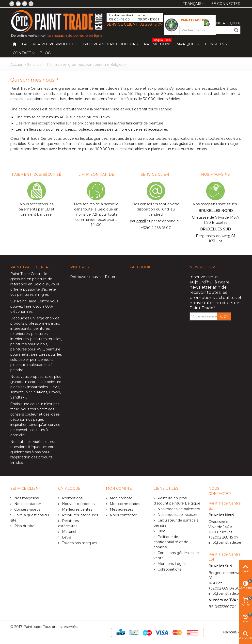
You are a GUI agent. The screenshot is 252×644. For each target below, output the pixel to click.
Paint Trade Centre (26, 274)
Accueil (16, 65)
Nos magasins (26, 498)
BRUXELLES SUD (215, 229)
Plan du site (24, 526)
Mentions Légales (172, 564)
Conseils (215, 44)
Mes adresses (121, 509)
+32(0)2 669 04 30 (224, 588)
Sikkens (41, 392)
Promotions (158, 43)
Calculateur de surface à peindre (176, 523)
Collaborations (169, 569)
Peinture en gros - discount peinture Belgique (177, 501)
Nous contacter (27, 504)
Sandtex (17, 397)
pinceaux (18, 365)
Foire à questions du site (30, 518)
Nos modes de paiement (179, 509)
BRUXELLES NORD (216, 211)
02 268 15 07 (151, 24)
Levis (55, 387)
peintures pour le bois (29, 344)
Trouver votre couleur (109, 44)
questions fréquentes (29, 447)
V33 (29, 392)
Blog (45, 53)
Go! (224, 316)
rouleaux (35, 365)
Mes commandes (124, 504)
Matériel (69, 532)
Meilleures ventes (77, 509)
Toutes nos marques (79, 543)
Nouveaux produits (78, 504)
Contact (22, 53)
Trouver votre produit (48, 44)
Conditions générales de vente (176, 555)
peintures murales (46, 339)
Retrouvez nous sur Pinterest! (96, 277)
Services (34, 65)
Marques (187, 44)
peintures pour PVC (27, 349)
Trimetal (17, 392)
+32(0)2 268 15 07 (156, 228)
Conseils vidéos (27, 509)
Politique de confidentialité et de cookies (171, 542)
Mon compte (121, 498)
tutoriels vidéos (31, 442)
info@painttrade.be (225, 542)
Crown (55, 392)
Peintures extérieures (68, 523)
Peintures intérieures (79, 515)
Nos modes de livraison (177, 515)
